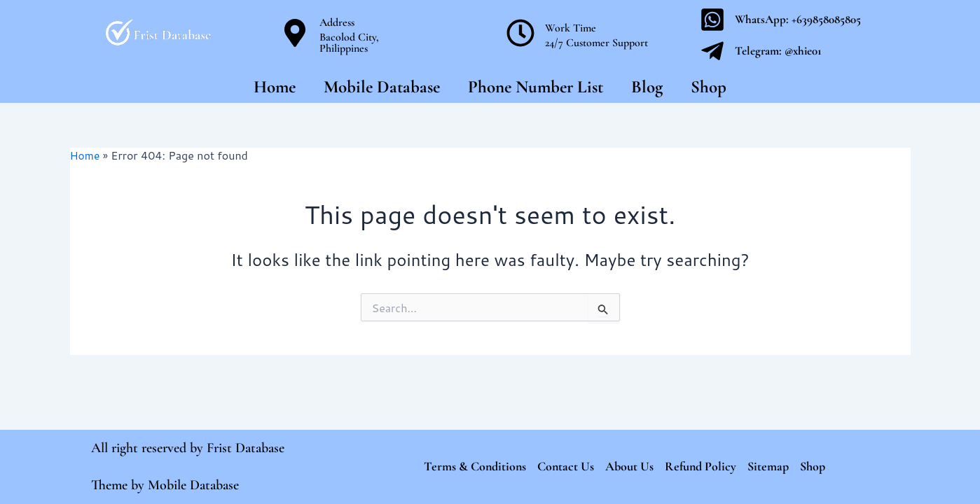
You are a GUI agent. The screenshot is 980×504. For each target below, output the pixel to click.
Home (275, 87)
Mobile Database (382, 87)
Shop (709, 87)
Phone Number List (536, 87)
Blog (647, 87)
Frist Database (246, 448)
